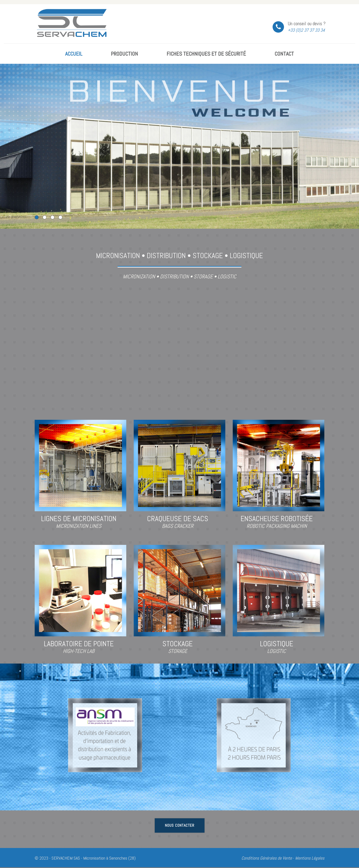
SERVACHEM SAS (66, 858)
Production (124, 54)
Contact (284, 54)
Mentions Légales (310, 858)
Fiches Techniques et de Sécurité (206, 54)
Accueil (74, 54)
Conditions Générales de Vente (267, 858)
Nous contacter (180, 825)
